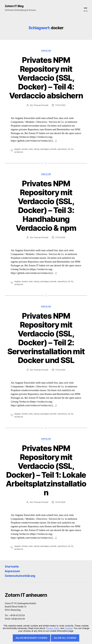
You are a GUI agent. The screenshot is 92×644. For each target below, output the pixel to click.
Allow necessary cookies (31, 638)
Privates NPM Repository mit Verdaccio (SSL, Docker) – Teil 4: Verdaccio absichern (46, 78)
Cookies (69, 628)
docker (25, 149)
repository (62, 149)
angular (17, 149)
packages (45, 149)
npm (31, 149)
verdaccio (19, 152)
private (53, 149)
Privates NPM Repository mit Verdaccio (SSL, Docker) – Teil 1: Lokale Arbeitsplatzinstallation (46, 470)
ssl (69, 149)
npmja (37, 149)
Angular (46, 51)
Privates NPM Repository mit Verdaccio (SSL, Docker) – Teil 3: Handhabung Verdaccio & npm (46, 206)
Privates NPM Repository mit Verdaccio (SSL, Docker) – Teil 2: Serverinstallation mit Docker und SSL (46, 338)
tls (72, 149)
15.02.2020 (60, 502)
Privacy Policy (53, 628)
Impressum (12, 571)
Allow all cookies (65, 638)
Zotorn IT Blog (14, 6)
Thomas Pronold (41, 105)
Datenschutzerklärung (20, 576)
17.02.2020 (60, 105)
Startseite (12, 566)
